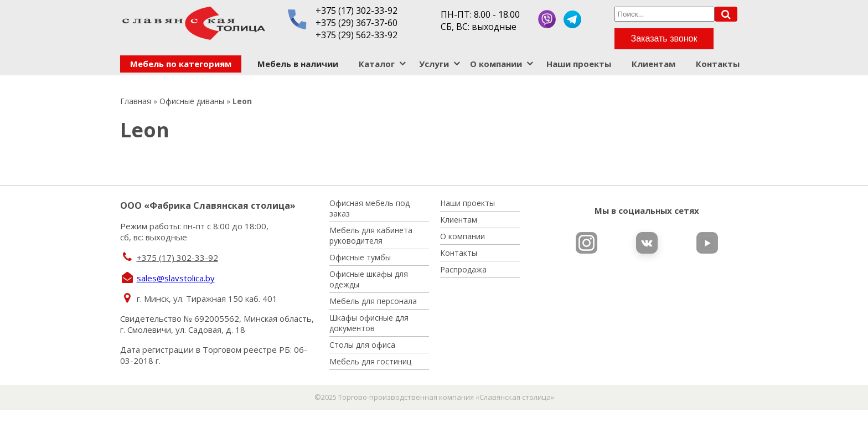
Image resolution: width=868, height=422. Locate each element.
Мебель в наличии (298, 64)
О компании (496, 64)
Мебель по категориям (181, 64)
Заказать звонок (664, 38)
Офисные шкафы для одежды (369, 279)
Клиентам (653, 64)
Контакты (718, 64)
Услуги (434, 64)
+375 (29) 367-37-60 (356, 23)
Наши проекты (579, 64)
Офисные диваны (192, 101)
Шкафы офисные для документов (369, 323)
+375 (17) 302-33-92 (356, 11)
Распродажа (463, 269)
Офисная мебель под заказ (370, 208)
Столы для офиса (362, 345)
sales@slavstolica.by (176, 278)
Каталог (377, 64)
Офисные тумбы (360, 257)
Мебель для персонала (373, 301)
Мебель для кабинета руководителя (371, 235)
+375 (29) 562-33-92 (356, 35)
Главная (136, 101)
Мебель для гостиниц (370, 361)
